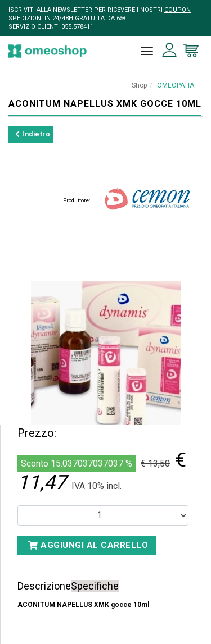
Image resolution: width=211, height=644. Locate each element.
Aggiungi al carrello (88, 545)
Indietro (33, 134)
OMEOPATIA (176, 85)
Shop (139, 85)
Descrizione (44, 586)
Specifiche (95, 586)
